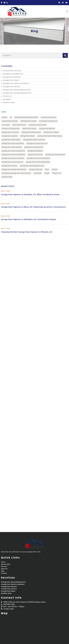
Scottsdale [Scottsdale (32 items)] (38, 173)
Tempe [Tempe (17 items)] (47, 173)
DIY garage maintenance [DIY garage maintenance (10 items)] (48, 121)
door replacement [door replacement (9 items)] (19, 125)
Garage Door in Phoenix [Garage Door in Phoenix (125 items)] (10, 132)
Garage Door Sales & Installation (16, 83)
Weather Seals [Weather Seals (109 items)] (7, 177)
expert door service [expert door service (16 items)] (29, 129)
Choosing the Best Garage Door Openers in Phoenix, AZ (27, 232)
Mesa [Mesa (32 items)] (47, 169)
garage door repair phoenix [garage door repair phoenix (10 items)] (12, 147)
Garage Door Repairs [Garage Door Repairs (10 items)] (35, 151)
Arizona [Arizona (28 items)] (4, 117)
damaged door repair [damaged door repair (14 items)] (28, 121)
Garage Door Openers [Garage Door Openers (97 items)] (10, 136)
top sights (7, 99)
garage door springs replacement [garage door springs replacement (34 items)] (14, 169)
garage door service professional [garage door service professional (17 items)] (38, 162)
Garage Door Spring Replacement (17, 90)
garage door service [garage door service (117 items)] (35, 155)
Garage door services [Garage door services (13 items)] (9, 166)
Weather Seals (9, 102)
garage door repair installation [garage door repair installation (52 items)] (13, 143)
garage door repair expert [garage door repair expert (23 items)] (11, 140)
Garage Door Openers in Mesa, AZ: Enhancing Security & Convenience (33, 207)
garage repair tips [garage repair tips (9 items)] (36, 169)
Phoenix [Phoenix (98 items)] (55, 169)
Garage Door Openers (12, 77)
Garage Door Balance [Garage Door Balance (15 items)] (47, 129)
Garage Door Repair (11, 80)
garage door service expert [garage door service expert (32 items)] (55, 155)
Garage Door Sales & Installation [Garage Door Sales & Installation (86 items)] (13, 155)
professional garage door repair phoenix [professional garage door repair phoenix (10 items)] (16, 173)
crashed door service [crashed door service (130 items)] (49, 117)
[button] (67, 11)
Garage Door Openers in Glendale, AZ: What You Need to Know (30, 194)
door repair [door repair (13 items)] (6, 125)
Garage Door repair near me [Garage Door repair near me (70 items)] (37, 143)
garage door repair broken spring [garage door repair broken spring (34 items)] (50, 136)
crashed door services (12, 71)
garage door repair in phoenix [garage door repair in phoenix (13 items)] (34, 140)
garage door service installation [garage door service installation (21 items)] (38, 158)
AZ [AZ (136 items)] (11, 117)
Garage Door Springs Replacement (17, 93)
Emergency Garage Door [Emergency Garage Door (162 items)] (11, 129)
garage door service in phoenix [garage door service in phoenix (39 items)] (13, 158)
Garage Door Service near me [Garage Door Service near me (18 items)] (12, 162)
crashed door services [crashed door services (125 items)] (10, 121)
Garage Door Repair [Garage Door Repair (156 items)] (28, 136)
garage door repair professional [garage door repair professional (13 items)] (13, 151)
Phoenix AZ (7, 96)
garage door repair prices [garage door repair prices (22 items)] (34, 147)
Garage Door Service (11, 87)
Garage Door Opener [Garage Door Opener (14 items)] (51, 132)
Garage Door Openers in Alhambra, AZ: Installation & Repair (29, 219)
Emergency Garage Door (13, 74)
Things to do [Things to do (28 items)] (57, 173)
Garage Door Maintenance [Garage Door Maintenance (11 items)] (31, 132)
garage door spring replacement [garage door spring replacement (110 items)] (32, 166)
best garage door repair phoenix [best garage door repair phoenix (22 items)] (26, 117)
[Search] (65, 55)
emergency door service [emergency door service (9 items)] (37, 125)
